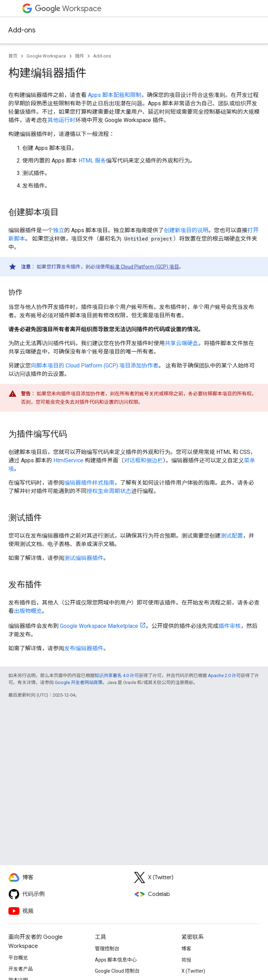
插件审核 (230, 626)
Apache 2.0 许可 (224, 675)
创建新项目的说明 (186, 230)
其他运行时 (61, 120)
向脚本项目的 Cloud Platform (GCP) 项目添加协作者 (95, 366)
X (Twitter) (193, 971)
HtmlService (68, 460)
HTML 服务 (92, 161)
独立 (59, 230)
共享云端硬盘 (181, 343)
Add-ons (22, 30)
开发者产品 (21, 969)
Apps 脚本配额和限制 (115, 95)
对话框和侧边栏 (143, 460)
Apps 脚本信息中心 (116, 960)
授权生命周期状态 (109, 491)
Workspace (68, 9)
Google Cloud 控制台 (117, 971)
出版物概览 (28, 611)
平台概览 (18, 958)
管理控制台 (107, 949)
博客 (186, 949)
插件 (80, 56)
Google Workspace (46, 56)
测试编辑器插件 (84, 558)
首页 (13, 56)
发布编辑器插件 (84, 648)
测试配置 (232, 536)
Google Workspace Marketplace (99, 626)
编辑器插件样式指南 (89, 483)
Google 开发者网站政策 (79, 682)
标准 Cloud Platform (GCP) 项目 (144, 267)
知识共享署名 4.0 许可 (117, 675)
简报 (186, 960)
